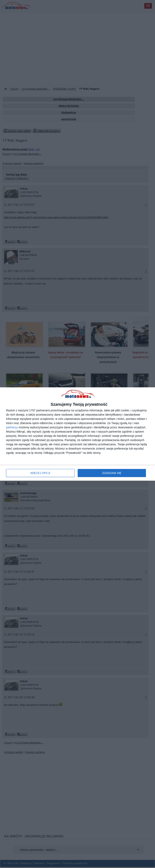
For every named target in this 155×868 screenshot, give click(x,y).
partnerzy (12, 427)
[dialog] (77, 434)
